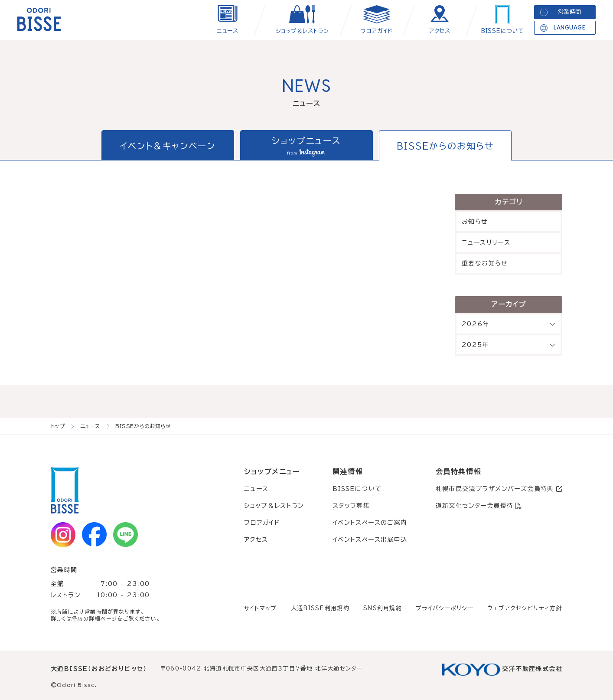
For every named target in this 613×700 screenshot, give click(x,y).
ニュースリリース (486, 242)
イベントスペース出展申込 (370, 540)
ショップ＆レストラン (274, 506)
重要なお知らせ (485, 263)
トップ (58, 426)
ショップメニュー (272, 471)
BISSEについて (357, 489)
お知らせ (475, 222)
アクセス (256, 540)
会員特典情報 (459, 471)
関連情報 (348, 471)
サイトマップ (261, 608)
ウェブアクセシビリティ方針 (525, 608)
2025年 (509, 345)
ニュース (90, 426)
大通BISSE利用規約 (320, 608)
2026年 (509, 324)
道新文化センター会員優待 (479, 506)
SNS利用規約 (383, 608)
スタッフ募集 (351, 506)
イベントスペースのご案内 (370, 523)
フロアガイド (262, 523)
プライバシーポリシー (445, 608)
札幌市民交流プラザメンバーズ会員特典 (499, 489)
